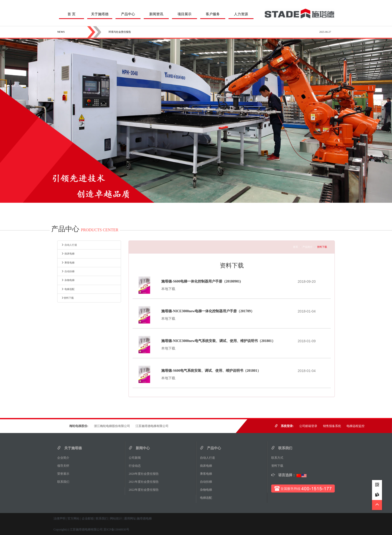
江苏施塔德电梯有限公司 (152, 426)
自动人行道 (69, 245)
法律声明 (59, 518)
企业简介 (65, 458)
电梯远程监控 (355, 426)
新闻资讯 (156, 14)
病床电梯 (68, 254)
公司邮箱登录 (308, 426)
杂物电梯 (68, 280)
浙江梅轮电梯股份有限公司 (112, 426)
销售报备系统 (332, 426)
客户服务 (213, 14)
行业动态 (136, 466)
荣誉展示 (65, 474)
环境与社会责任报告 (120, 32)
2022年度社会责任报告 (145, 490)
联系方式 (279, 458)
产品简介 (307, 247)
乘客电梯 (68, 263)
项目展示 (184, 14)
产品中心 (128, 14)
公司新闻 (136, 458)
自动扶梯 (68, 271)
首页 (295, 247)
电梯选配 (68, 289)
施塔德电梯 (144, 518)
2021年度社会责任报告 (145, 482)
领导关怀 (65, 466)
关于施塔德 (100, 14)
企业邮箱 (88, 518)
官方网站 (73, 518)
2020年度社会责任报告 (145, 474)
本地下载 (168, 289)
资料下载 (67, 298)
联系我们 (65, 482)
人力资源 (241, 14)
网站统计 (116, 518)
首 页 (71, 14)
